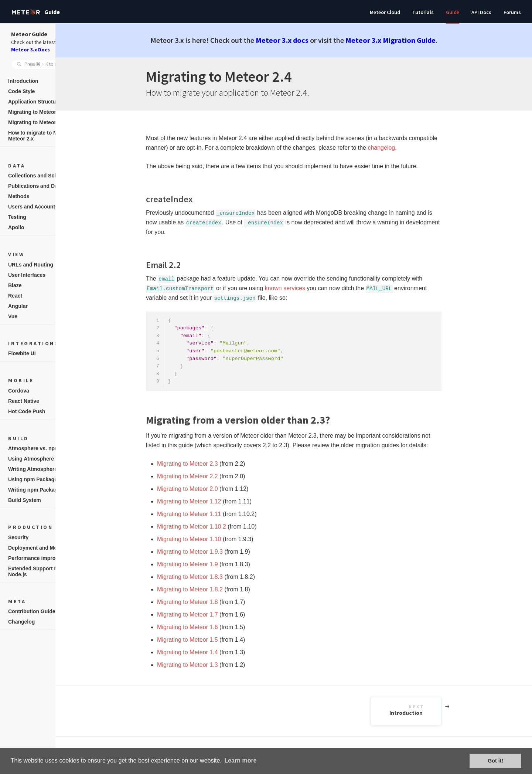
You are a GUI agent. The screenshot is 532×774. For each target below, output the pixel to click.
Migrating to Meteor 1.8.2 (210, 589)
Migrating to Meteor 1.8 (208, 602)
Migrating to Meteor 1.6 (208, 627)
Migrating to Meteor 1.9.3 (210, 552)
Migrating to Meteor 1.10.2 (212, 527)
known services (305, 288)
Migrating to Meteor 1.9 (208, 564)
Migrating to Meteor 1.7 (208, 615)
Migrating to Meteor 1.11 (209, 514)
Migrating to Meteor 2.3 (208, 464)
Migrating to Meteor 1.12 (209, 501)
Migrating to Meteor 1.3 (208, 665)
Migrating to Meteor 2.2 (208, 476)
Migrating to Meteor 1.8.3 (210, 577)
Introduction (435, 710)
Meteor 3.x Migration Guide (411, 40)
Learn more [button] (240, 761)
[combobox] (48, 64)
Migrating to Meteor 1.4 (208, 652)
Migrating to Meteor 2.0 (208, 489)
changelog (402, 148)
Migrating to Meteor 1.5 (208, 640)
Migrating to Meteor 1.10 (209, 539)
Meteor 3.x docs (302, 40)
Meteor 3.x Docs (30, 50)
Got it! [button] (495, 761)
